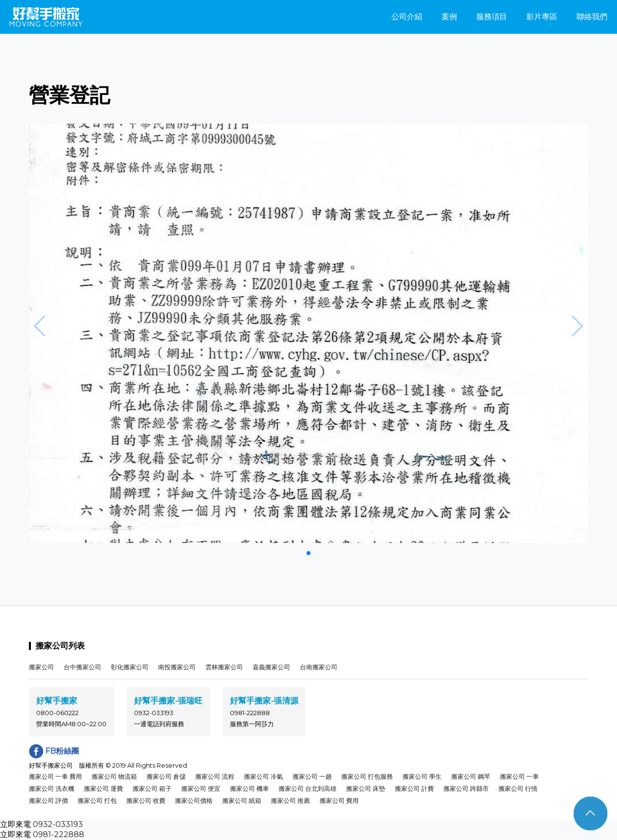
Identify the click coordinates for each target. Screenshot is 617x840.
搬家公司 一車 (519, 776)
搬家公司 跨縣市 (466, 788)
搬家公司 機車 (249, 788)
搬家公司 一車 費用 (55, 776)
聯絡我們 (592, 17)
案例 (449, 17)
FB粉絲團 (54, 751)
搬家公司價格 (194, 800)
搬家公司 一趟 (312, 776)
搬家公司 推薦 (290, 800)
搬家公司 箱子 (152, 788)
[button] (308, 553)
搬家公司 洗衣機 (52, 788)
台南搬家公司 (319, 667)
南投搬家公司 (177, 667)
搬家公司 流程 (215, 776)
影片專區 (542, 17)
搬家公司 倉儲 (166, 776)
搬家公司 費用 (339, 800)
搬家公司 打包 (97, 800)
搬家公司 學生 (422, 776)
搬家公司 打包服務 (367, 776)
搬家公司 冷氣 (263, 776)
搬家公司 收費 (146, 800)
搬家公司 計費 (414, 788)
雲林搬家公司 (224, 667)
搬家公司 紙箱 (242, 800)
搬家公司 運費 (103, 788)
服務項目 (492, 17)
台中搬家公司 (82, 667)
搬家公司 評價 (48, 800)
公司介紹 (407, 17)
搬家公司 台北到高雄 (308, 788)
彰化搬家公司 (130, 667)
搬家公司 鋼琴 (471, 776)
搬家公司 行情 (518, 788)
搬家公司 (41, 667)
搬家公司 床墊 (366, 788)
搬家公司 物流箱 (114, 776)
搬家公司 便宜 (201, 788)
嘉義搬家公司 (271, 667)
